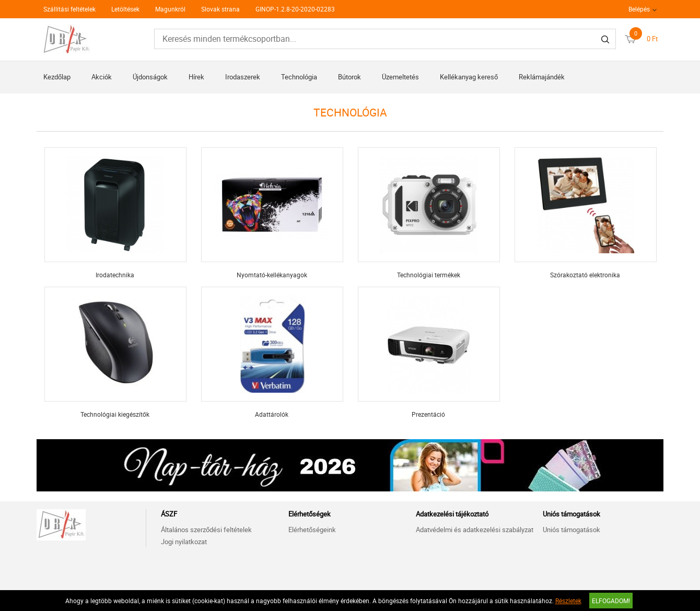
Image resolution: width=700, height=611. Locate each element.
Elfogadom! (611, 601)
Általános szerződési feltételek (206, 530)
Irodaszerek (243, 77)
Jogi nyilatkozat (184, 542)
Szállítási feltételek (69, 9)
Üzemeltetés (400, 77)
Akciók (102, 77)
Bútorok (349, 77)
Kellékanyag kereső (469, 77)
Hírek (196, 77)
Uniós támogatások (571, 530)
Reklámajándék (542, 77)
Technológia (299, 77)
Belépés (639, 9)
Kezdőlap (57, 77)
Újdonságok (150, 77)
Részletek (568, 601)
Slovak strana (220, 9)
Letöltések (125, 9)
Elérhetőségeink (312, 530)
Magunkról (170, 9)
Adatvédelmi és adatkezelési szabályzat (475, 530)
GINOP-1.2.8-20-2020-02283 (295, 9)
